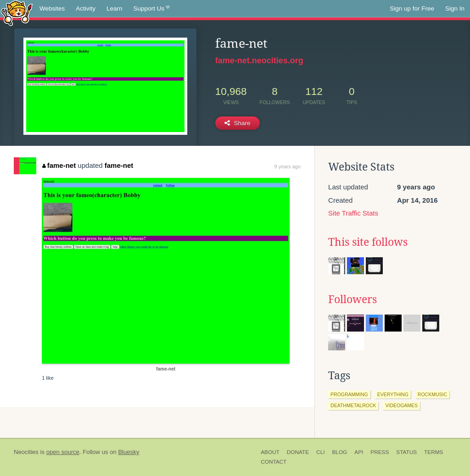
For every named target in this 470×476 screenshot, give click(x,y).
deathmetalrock (353, 405)
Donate (298, 452)
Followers (352, 299)
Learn (115, 8)
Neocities (26, 452)
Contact (274, 462)
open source (63, 452)
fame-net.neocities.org (259, 61)
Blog (339, 452)
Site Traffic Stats (353, 213)
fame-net (59, 165)
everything (393, 394)
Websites (52, 8)
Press (380, 452)
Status (406, 452)
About (270, 452)
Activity (86, 8)
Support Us (152, 9)
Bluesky (129, 452)
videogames (401, 405)
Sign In (455, 8)
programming (349, 394)
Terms (434, 452)
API (359, 452)
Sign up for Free (412, 8)
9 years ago (288, 166)
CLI (320, 452)
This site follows (368, 242)
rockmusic (432, 394)
